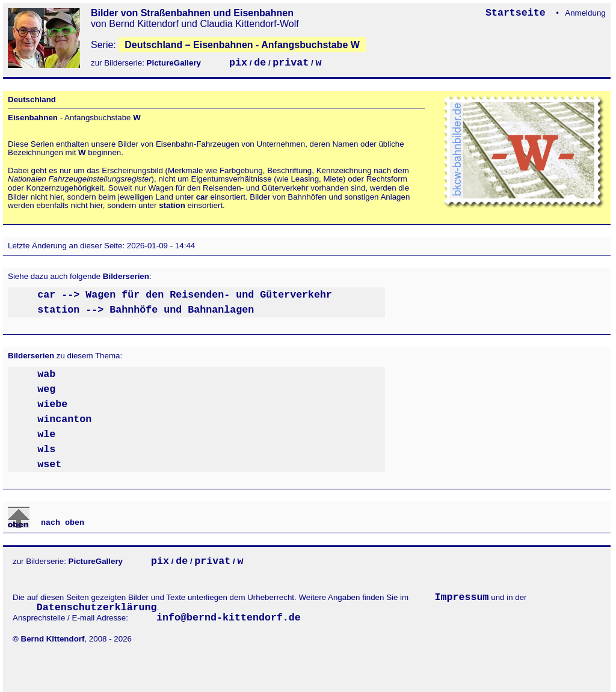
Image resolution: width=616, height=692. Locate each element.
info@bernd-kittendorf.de (229, 618)
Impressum (462, 597)
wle (46, 434)
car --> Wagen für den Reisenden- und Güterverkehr (185, 295)
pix (238, 63)
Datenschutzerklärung (97, 608)
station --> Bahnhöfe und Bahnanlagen (146, 310)
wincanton (64, 419)
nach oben (60, 523)
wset (49, 464)
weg (46, 389)
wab (46, 374)
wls (46, 449)
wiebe (52, 404)
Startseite (519, 13)
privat (291, 63)
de (260, 63)
